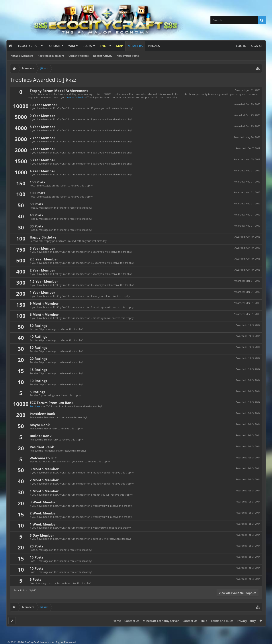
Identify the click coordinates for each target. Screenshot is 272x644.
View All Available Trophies (238, 593)
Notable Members (22, 56)
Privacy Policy (246, 621)
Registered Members (51, 56)
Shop (104, 46)
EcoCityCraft (29, 46)
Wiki (72, 46)
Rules (87, 46)
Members (135, 46)
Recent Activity (103, 56)
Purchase (35, 406)
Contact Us (132, 621)
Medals (154, 46)
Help (204, 621)
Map (120, 46)
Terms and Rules (222, 621)
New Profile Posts (128, 56)
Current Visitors (79, 56)
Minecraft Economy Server (161, 621)
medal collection (77, 97)
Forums (54, 46)
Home (117, 621)
